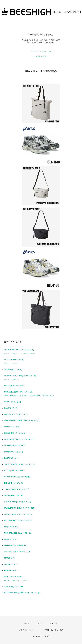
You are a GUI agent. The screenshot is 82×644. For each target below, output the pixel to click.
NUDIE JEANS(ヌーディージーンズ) (18, 392)
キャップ (16, 580)
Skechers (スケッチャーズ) (15, 546)
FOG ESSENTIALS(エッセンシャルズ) (19, 439)
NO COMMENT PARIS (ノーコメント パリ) (21, 421)
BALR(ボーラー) (11, 408)
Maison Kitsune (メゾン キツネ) (17, 477)
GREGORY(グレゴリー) (13, 587)
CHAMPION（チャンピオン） (16, 433)
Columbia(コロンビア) (13, 370)
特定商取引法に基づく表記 (53, 630)
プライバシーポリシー (27, 630)
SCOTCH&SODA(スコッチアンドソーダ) (20, 376)
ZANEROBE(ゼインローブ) (15, 446)
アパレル (26, 580)
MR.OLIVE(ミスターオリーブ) (17, 489)
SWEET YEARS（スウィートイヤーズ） (20, 464)
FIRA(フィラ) (9, 558)
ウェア (7, 353)
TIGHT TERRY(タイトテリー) (16, 396)
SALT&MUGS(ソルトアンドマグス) (18, 521)
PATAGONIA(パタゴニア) (14, 360)
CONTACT (54, 624)
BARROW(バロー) (11, 458)
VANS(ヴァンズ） (11, 539)
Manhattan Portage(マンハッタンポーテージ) (22, 593)
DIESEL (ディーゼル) (12, 402)
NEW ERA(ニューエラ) (13, 577)
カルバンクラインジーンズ (14, 386)
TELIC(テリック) (11, 564)
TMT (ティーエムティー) (14, 496)
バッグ (15, 353)
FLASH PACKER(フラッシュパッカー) (19, 514)
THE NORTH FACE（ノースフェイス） (20, 350)
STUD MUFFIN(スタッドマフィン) (18, 502)
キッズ (33, 353)
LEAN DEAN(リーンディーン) (42, 396)
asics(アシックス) (11, 527)
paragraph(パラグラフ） (14, 452)
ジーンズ (16, 380)
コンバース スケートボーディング (17, 552)
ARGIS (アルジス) (11, 570)
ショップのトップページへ (41, 51)
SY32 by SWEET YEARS (14, 471)
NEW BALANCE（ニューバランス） (18, 533)
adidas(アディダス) (12, 427)
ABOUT (39, 624)
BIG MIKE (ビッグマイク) (14, 483)
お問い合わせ (41, 56)
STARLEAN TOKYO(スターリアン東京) (20, 508)
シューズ (24, 353)
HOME (27, 624)
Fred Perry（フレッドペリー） (16, 414)
